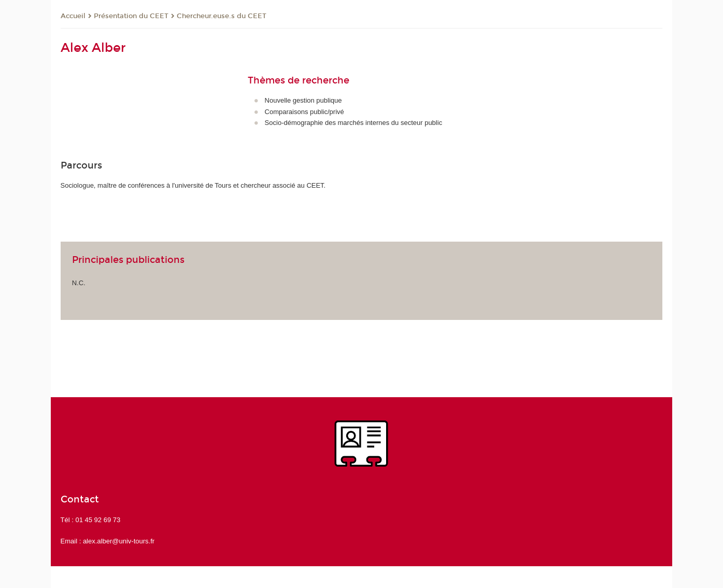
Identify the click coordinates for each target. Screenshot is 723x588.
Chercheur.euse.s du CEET (222, 16)
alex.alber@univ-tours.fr (119, 541)
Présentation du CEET (131, 16)
